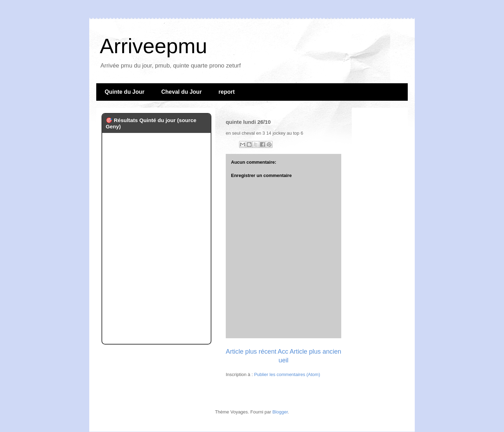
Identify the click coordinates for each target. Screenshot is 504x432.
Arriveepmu (153, 46)
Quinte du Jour (125, 92)
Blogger (280, 412)
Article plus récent (251, 352)
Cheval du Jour (182, 92)
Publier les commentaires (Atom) (287, 374)
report (226, 92)
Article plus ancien (315, 352)
